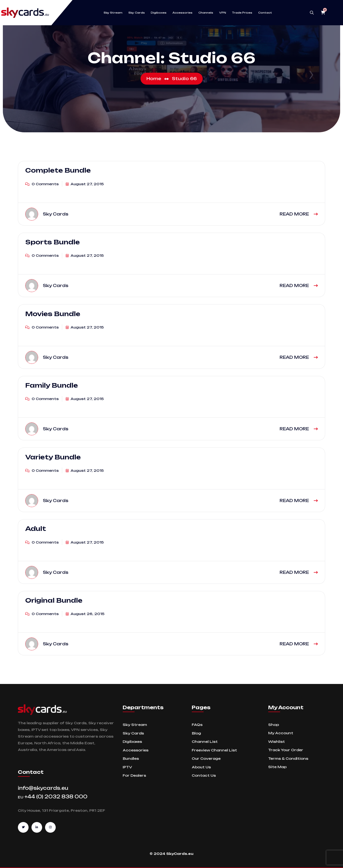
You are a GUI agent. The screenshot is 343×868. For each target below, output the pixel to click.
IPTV (127, 767)
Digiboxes (159, 13)
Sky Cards (137, 13)
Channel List (205, 742)
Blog (196, 733)
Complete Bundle (58, 170)
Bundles (131, 758)
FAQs (197, 725)
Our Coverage (206, 758)
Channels (206, 13)
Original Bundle (54, 600)
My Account (281, 733)
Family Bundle (52, 385)
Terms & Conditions (288, 758)
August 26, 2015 (85, 614)
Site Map (277, 767)
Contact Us (204, 775)
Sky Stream (113, 13)
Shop (274, 725)
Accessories (182, 13)
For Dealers (134, 775)
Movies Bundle (53, 313)
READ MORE (299, 214)
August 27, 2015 (85, 184)
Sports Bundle (53, 242)
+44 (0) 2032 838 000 (53, 797)
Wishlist (277, 742)
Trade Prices (242, 13)
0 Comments (42, 184)
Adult (36, 529)
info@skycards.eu (43, 788)
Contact (265, 13)
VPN (223, 13)
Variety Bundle (53, 457)
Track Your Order (286, 750)
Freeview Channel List (214, 750)
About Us (201, 767)
